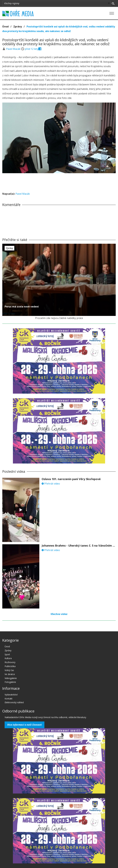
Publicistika (10, 666)
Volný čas (9, 670)
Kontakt (9, 699)
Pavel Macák (14, 49)
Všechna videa (59, 614)
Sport (7, 654)
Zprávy (18, 27)
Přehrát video (51, 484)
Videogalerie (11, 678)
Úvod (5, 27)
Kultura (8, 658)
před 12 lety (31, 49)
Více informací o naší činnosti (25, 725)
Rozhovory (10, 662)
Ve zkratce (10, 674)
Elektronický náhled (14, 702)
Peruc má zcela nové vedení (22, 307)
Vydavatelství (11, 695)
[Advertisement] (59, 182)
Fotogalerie (10, 682)
